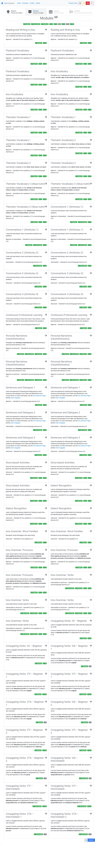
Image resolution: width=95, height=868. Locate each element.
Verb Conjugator (15, 398)
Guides (38, 3)
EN (88, 3)
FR (92, 3)
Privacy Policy (73, 3)
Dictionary (25, 3)
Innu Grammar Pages (39, 396)
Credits (32, 3)
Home (19, 3)
